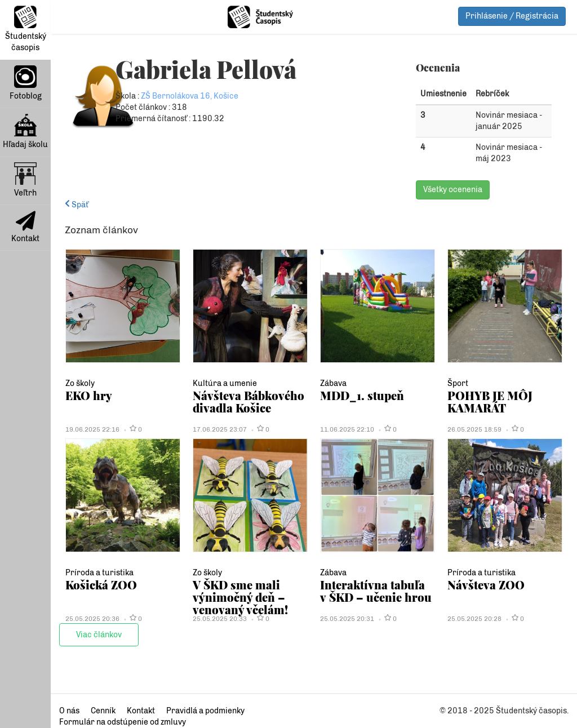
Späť (77, 205)
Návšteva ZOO (486, 585)
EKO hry (89, 395)
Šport (458, 383)
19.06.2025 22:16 (92, 429)
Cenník (103, 711)
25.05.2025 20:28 (474, 619)
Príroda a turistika (99, 573)
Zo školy (80, 383)
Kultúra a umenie (225, 383)
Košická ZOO (101, 585)
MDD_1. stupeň (362, 395)
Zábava (333, 383)
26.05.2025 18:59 (474, 429)
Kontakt (25, 227)
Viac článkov (99, 635)
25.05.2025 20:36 (92, 619)
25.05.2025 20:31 (347, 619)
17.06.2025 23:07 (220, 429)
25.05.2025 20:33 (220, 619)
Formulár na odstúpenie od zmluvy (123, 722)
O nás (69, 711)
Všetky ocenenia (453, 190)
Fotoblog (26, 83)
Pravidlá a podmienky (205, 711)
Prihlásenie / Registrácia (512, 16)
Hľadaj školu (25, 132)
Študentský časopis (26, 29)
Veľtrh (25, 180)
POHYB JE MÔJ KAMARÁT (490, 401)
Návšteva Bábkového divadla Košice (248, 401)
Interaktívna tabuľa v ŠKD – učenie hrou (376, 591)
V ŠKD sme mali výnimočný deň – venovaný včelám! (240, 597)
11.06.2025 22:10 (347, 429)
